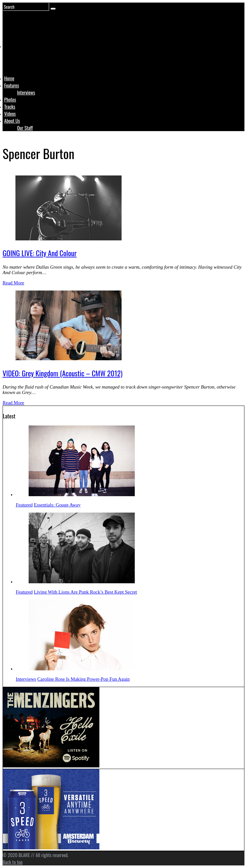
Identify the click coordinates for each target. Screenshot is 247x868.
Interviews (26, 92)
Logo (20, 58)
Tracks (10, 106)
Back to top (13, 862)
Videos (10, 113)
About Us (12, 121)
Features (12, 85)
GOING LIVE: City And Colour (40, 253)
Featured (24, 505)
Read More (13, 283)
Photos (10, 99)
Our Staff (25, 128)
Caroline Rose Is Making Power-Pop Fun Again (83, 679)
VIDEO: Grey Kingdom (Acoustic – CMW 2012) (63, 373)
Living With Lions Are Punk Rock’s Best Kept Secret (85, 592)
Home (9, 78)
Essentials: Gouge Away (57, 505)
